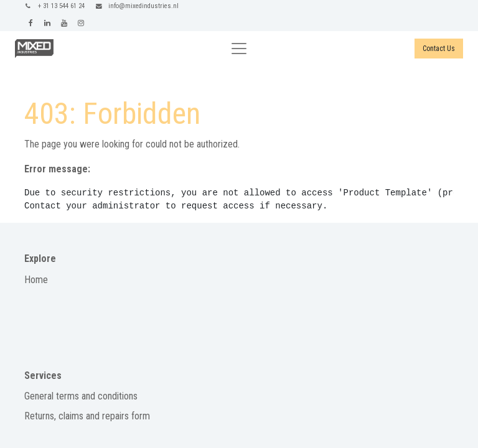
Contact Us (439, 49)
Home (36, 280)
